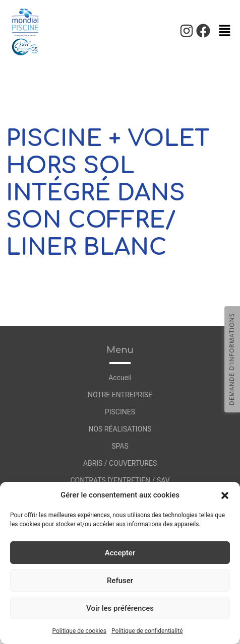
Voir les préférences (120, 608)
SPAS (120, 446)
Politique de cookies (79, 631)
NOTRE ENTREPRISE (120, 395)
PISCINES (120, 412)
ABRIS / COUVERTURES (120, 463)
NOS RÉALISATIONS (120, 429)
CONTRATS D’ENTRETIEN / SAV (120, 480)
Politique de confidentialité (147, 631)
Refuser (120, 581)
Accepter (120, 553)
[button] (225, 495)
